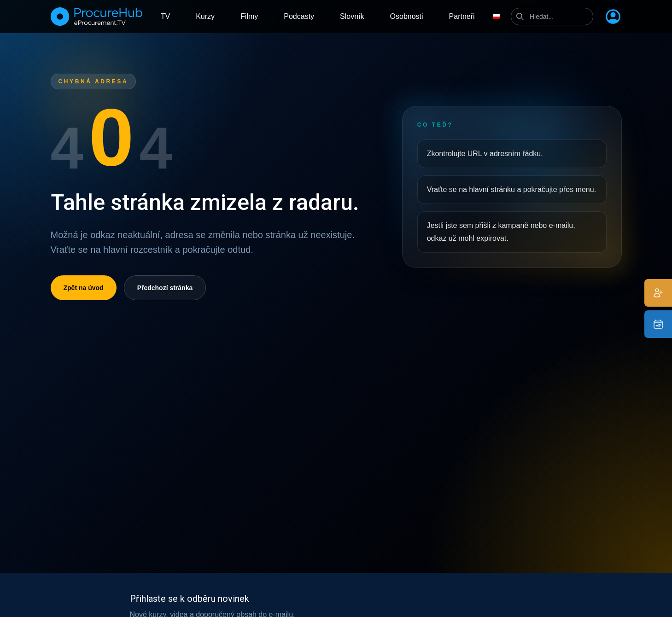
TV (165, 16)
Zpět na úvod (84, 288)
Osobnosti (407, 16)
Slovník (352, 16)
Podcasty (299, 16)
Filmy (249, 16)
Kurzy (205, 16)
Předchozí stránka (165, 288)
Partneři (462, 16)
